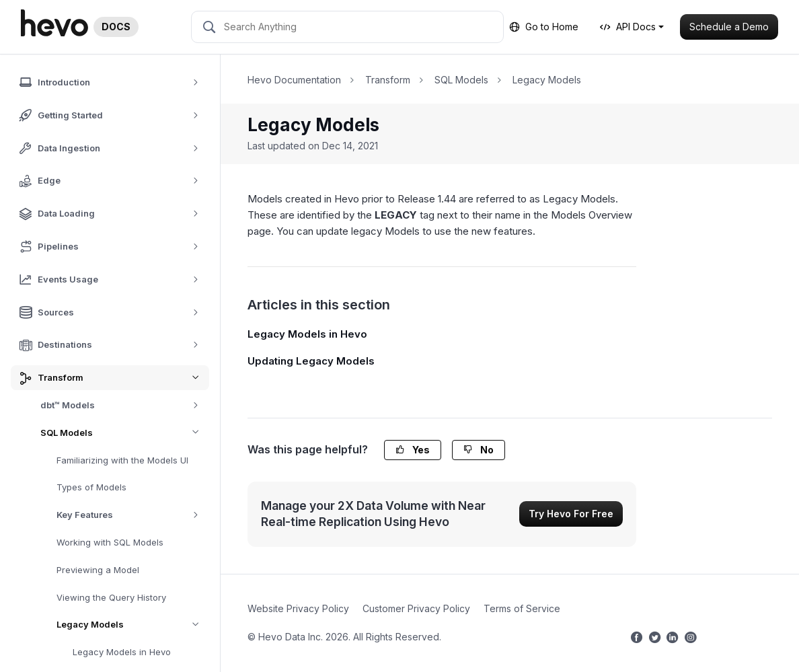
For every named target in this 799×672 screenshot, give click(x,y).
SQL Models (125, 433)
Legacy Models (133, 625)
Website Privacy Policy (298, 608)
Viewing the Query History (111, 597)
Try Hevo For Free (571, 514)
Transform (388, 80)
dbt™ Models (124, 405)
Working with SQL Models (110, 542)
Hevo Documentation (294, 80)
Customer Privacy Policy (416, 608)
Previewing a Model (98, 570)
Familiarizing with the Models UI (122, 460)
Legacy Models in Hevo (122, 652)
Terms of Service (522, 608)
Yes (413, 450)
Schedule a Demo (729, 27)
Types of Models (91, 487)
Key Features (132, 515)
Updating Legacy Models (311, 361)
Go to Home (544, 27)
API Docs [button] (628, 27)
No (479, 450)
